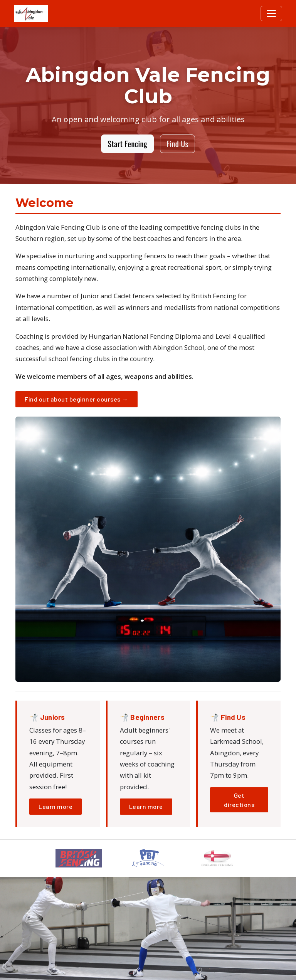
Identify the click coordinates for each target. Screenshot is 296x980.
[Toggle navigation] (271, 13)
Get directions (239, 800)
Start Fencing (127, 144)
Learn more (55, 806)
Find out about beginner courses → (77, 399)
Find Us (177, 144)
